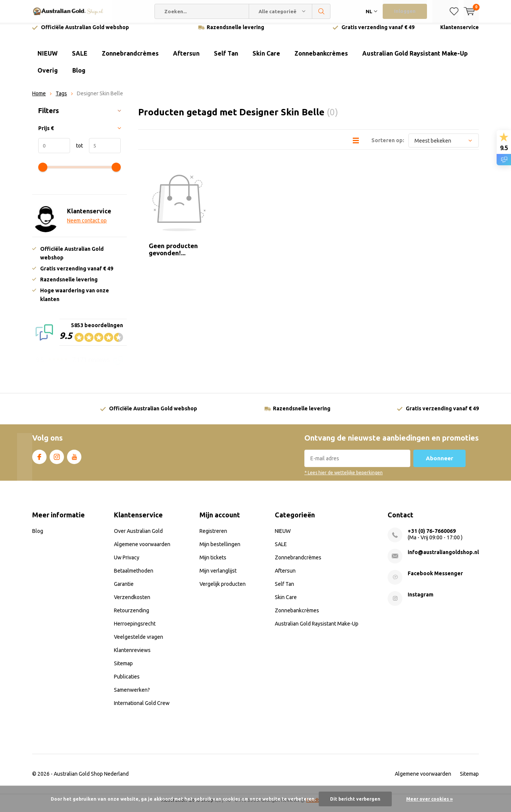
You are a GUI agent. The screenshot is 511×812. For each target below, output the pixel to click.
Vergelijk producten (223, 589)
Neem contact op (87, 226)
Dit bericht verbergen (355, 799)
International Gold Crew (142, 708)
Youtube (74, 461)
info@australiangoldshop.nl (443, 557)
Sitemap (123, 669)
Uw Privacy (127, 563)
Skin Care (266, 59)
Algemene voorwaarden (142, 550)
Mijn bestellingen (220, 550)
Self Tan (226, 59)
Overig (48, 76)
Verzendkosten (132, 602)
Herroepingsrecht (135, 629)
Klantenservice (460, 33)
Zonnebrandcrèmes (130, 59)
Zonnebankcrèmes (321, 59)
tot (76, 151)
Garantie (124, 589)
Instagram (57, 461)
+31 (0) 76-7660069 (432, 536)
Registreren (213, 536)
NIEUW (48, 59)
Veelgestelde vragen (139, 642)
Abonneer (439, 464)
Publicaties (127, 682)
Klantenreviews (132, 655)
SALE (80, 59)
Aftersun (186, 59)
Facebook (39, 461)
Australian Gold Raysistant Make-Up (415, 59)
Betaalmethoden (134, 576)
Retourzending (132, 616)
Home (39, 99)
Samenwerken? (132, 695)
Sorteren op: (388, 146)
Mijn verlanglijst (218, 576)
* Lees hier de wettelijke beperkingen (344, 478)
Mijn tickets (213, 563)
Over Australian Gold (138, 536)
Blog (79, 76)
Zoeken (321, 11)
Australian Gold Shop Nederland (91, 779)
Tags (61, 99)
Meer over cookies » (429, 799)
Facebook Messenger (435, 579)
